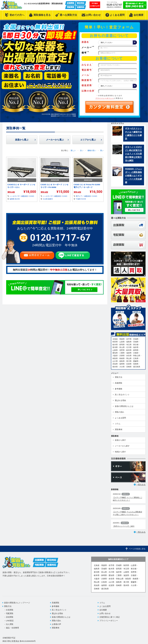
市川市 (84, 199)
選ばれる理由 (57, 613)
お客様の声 (56, 624)
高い (102, 150)
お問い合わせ (105, 613)
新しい (74, 150)
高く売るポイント (59, 610)
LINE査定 (10, 621)
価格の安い (92, 150)
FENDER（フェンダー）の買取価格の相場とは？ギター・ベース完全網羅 (134, 176)
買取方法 (8, 606)
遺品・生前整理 (12, 628)
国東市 (50, 199)
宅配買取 (10, 613)
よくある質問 (105, 606)
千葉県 (79, 199)
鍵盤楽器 (25, 196)
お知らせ (126, 494)
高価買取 (55, 603)
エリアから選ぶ (88, 140)
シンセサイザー (15, 196)
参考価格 (55, 606)
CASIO (31, 196)
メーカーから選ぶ (55, 140)
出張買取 (10, 610)
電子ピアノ (80, 196)
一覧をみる (141, 485)
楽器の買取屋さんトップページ (17, 603)
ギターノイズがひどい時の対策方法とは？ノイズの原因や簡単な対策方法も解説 (133, 154)
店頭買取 (10, 617)
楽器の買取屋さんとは (61, 617)
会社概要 (103, 610)
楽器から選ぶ (22, 140)
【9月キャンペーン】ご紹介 (124, 526)
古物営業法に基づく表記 (110, 617)
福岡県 (12, 199)
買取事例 (55, 628)
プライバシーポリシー (105, 98)
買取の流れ (56, 621)
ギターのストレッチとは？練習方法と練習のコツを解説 (133, 134)
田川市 (17, 199)
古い (82, 150)
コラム (102, 603)
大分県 (45, 199)
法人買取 (10, 624)
